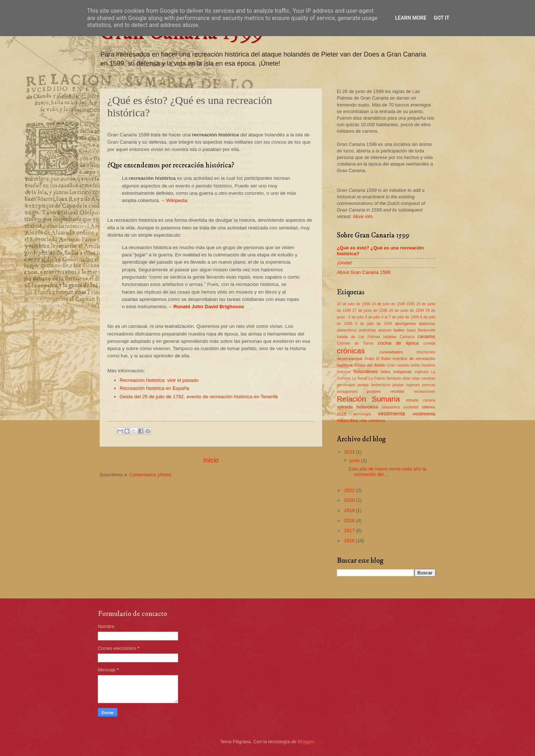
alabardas (427, 324)
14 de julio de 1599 (388, 304)
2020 (350, 500)
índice (386, 372)
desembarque (350, 358)
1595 (411, 304)
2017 (350, 530)
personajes (346, 385)
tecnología (362, 414)
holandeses (366, 371)
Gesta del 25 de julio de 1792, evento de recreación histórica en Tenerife (199, 397)
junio (355, 460)
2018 (350, 521)
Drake (370, 359)
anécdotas (367, 330)
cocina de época (398, 343)
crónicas (351, 351)
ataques (385, 330)
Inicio (211, 460)
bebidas (390, 337)
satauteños (391, 407)
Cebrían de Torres (355, 343)
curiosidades (391, 352)
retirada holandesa (357, 407)
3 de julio (373, 317)
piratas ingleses (406, 385)
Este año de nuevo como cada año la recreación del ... (387, 472)
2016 (350, 541)
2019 (350, 510)
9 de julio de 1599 (374, 324)
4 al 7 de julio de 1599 (400, 317)
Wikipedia (177, 200)
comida (429, 343)
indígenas (403, 372)
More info (363, 216)
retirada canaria (420, 400)
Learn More (411, 18)
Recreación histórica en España (155, 388)
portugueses (347, 391)
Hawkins (428, 365)
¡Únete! (345, 263)
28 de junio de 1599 (407, 311)
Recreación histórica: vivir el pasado (159, 380)
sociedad (411, 407)
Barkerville (427, 330)
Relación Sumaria (368, 399)
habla (415, 365)
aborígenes (405, 323)
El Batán (384, 359)
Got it (441, 18)
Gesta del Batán (370, 365)
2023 (350, 452)
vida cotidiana (372, 420)
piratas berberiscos (374, 385)
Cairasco (407, 337)
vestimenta (391, 413)
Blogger (306, 742)
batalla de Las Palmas (359, 337)
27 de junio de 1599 (370, 311)
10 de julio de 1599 (353, 304)
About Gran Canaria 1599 (364, 272)
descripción (426, 352)
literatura (394, 378)
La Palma (377, 378)
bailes (399, 330)
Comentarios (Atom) (151, 475)
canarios (426, 336)
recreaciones (425, 391)
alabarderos (347, 330)
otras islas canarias (419, 378)
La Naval (359, 378)
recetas (397, 391)
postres (374, 391)
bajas (411, 330)
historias (344, 372)
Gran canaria (398, 365)
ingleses (422, 372)
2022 (350, 490)
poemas (429, 385)
